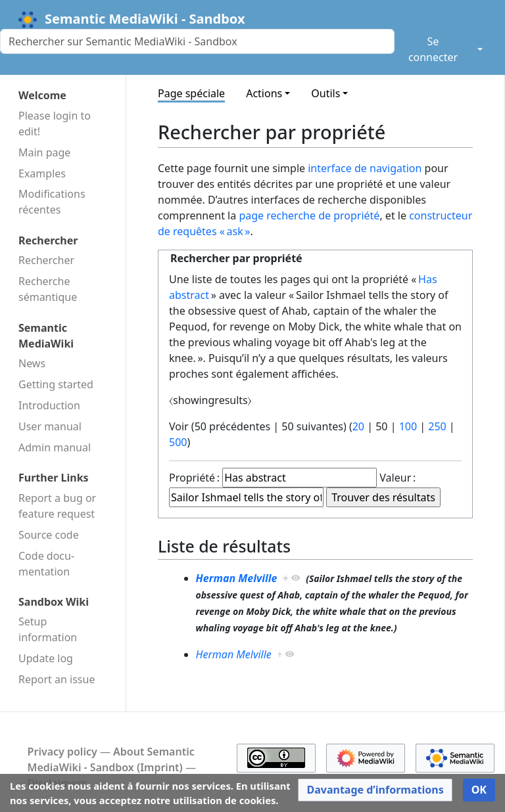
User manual (50, 426)
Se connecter (433, 49)
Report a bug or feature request (57, 506)
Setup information (48, 629)
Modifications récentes (52, 202)
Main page (44, 152)
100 (408, 426)
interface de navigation (365, 168)
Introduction (49, 405)
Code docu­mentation (46, 564)
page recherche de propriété (309, 215)
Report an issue (57, 679)
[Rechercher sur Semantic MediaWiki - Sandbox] (197, 41)
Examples (42, 173)
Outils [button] (325, 93)
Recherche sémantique (48, 289)
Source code (49, 535)
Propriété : (194, 478)
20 (358, 426)
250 (437, 426)
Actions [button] (264, 93)
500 (178, 442)
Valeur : (397, 478)
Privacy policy (62, 752)
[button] (375, 790)
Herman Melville (237, 578)
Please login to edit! (55, 124)
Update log (46, 658)
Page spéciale (191, 93)
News (32, 363)
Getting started (56, 384)
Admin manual (55, 447)
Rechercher (46, 260)
